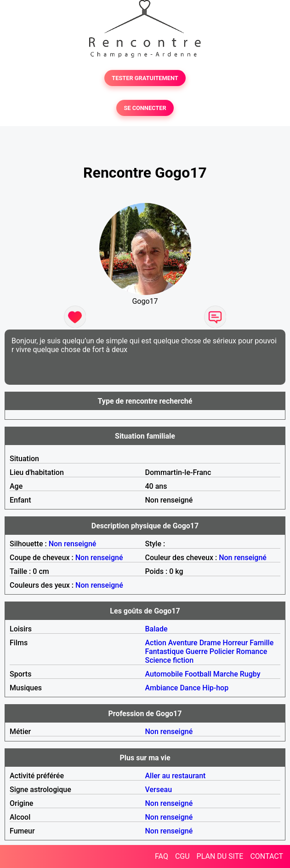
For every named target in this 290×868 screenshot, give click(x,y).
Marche (226, 674)
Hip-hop (215, 688)
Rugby (250, 674)
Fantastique (165, 651)
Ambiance (162, 688)
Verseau (159, 790)
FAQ (162, 856)
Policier (222, 651)
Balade (156, 629)
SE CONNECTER (145, 108)
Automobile (164, 674)
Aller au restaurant (176, 776)
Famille (262, 643)
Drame (210, 643)
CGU (182, 856)
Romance (252, 651)
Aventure (183, 643)
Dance (190, 688)
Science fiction (170, 660)
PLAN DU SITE (220, 856)
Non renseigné (73, 544)
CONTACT (267, 856)
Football (198, 674)
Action (156, 643)
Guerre (197, 651)
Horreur (236, 643)
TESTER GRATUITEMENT (145, 78)
